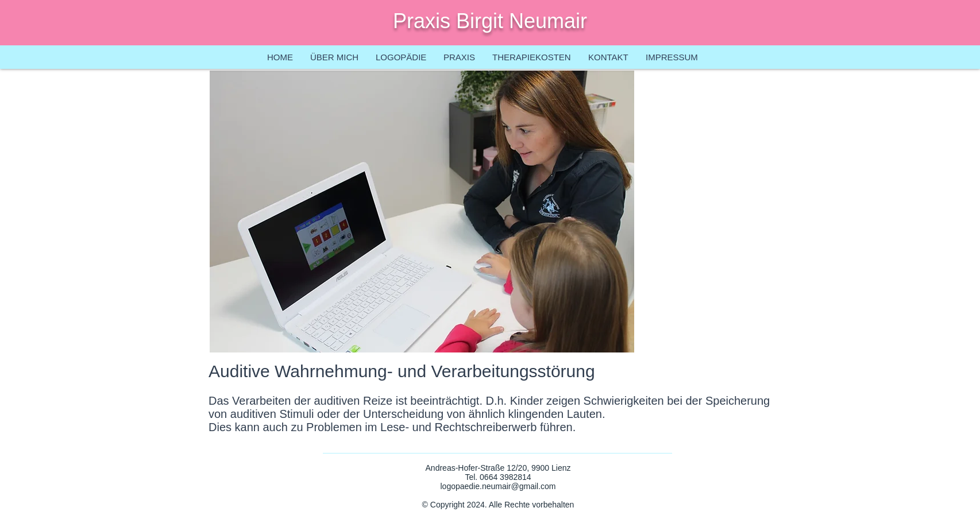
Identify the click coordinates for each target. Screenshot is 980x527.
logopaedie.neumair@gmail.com (498, 486)
